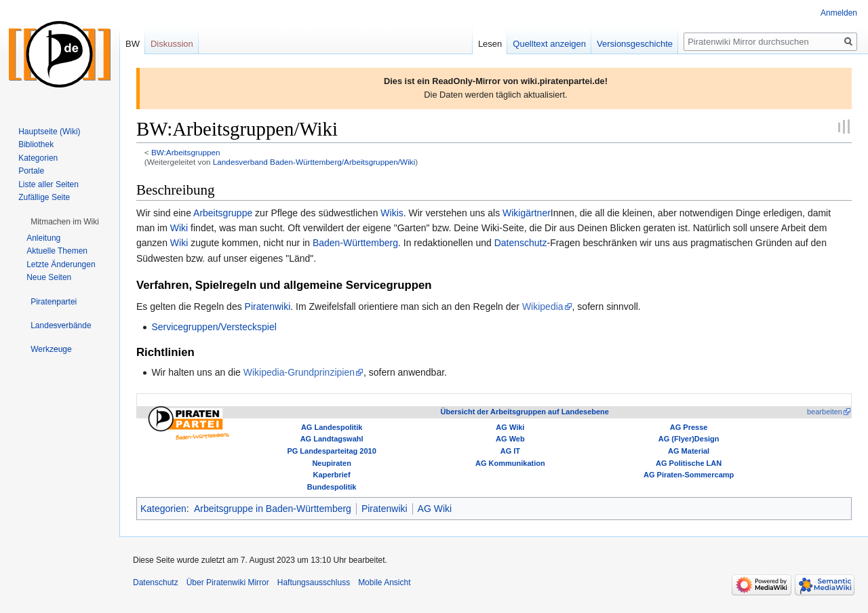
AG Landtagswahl (332, 439)
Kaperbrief (332, 475)
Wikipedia (543, 306)
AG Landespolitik (332, 427)
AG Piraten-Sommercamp (689, 475)
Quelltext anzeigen (549, 44)
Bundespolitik (332, 487)
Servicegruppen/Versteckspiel (214, 327)
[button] (65, 222)
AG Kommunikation (510, 463)
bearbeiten (825, 412)
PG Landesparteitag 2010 (331, 451)
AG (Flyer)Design (689, 439)
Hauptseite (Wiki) (49, 132)
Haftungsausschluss (314, 582)
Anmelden (839, 13)
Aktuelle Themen (57, 251)
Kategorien (163, 509)
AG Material (689, 451)
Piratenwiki (268, 306)
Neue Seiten (49, 277)
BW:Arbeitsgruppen (186, 152)
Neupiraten (331, 463)
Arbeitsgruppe (223, 213)
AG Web (510, 439)
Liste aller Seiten (48, 184)
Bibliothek (36, 144)
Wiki (179, 228)
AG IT (510, 451)
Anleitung (43, 238)
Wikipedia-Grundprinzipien (299, 372)
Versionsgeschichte (635, 44)
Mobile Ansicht (384, 582)
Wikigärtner (527, 213)
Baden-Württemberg (355, 243)
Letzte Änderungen (61, 264)
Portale (31, 171)
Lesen (490, 44)
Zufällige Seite (44, 197)
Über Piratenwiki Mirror (228, 582)
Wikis (392, 213)
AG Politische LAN (689, 463)
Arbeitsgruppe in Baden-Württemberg (273, 509)
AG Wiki (510, 427)
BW (133, 44)
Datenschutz (521, 243)
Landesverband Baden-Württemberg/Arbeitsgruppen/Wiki (314, 162)
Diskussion (172, 44)
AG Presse (689, 427)
